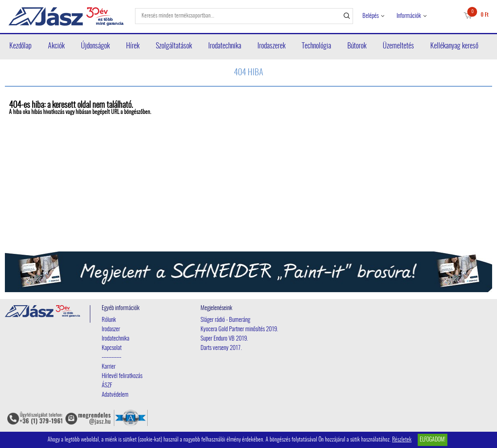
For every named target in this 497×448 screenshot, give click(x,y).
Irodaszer (111, 329)
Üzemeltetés (398, 46)
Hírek (133, 46)
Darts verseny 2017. (221, 348)
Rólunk (109, 320)
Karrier (109, 367)
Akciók (56, 46)
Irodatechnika (225, 46)
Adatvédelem (115, 395)
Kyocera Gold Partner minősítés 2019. (239, 329)
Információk (409, 16)
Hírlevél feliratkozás (122, 376)
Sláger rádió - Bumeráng (225, 320)
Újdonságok (95, 46)
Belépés (371, 16)
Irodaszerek (271, 46)
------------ (111, 357)
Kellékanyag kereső (454, 46)
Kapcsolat (112, 348)
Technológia (316, 46)
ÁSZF (107, 386)
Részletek (402, 440)
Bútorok (357, 46)
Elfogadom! (433, 440)
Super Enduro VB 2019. (224, 339)
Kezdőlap (21, 46)
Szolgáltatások (174, 46)
